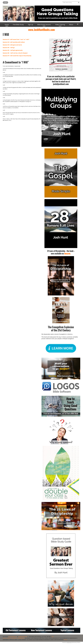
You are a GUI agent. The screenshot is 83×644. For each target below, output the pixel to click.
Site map (65, 640)
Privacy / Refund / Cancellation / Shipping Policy (14, 638)
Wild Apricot (69, 642)
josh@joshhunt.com (23, 637)
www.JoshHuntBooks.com (41, 30)
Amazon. (68, 254)
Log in (5, 2)
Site (53, 637)
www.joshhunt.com (13, 637)
